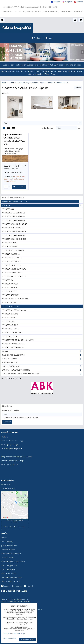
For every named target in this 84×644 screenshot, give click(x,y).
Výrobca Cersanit (10, 247)
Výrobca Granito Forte (13, 273)
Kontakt (4, 538)
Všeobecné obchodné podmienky (13, 562)
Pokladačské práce (8, 550)
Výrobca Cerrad (10, 243)
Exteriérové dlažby (42, 366)
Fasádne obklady (42, 363)
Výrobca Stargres (11, 329)
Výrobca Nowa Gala (11, 303)
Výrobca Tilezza (10, 336)
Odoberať (7, 422)
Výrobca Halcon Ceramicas (15, 276)
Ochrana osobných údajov (10, 581)
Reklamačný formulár (9, 570)
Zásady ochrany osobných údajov (14, 634)
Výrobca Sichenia (10, 325)
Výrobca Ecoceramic (12, 261)
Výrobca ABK (8, 209)
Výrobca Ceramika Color (14, 217)
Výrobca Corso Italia (12, 258)
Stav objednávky (7, 542)
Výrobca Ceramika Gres (13, 228)
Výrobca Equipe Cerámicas (14, 269)
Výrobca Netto (9, 291)
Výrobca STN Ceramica (12, 333)
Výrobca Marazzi (10, 284)
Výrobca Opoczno (10, 306)
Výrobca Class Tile (11, 254)
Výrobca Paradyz (10, 314)
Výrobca (42, 205)
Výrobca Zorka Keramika (14, 344)
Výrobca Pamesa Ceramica (14, 310)
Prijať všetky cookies (27, 639)
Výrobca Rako (9, 321)
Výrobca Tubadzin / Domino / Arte (18, 340)
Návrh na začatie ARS (9, 574)
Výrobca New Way (10, 295)
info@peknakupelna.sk (14, 449)
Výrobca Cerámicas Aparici (14, 239)
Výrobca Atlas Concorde (14, 213)
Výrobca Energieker (11, 265)
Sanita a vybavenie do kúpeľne (42, 370)
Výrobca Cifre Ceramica (13, 250)
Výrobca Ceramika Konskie (14, 232)
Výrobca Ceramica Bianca (14, 220)
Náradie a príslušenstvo (42, 355)
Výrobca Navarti (10, 288)
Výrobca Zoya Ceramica (13, 348)
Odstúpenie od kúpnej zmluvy (12, 578)
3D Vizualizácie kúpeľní (9, 546)
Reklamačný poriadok (9, 566)
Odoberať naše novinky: (11, 410)
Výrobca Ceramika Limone (14, 235)
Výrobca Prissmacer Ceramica (16, 299)
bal (7, 187)
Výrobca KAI (8, 280)
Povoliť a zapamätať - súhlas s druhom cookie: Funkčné (15, 520)
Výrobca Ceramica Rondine (15, 224)
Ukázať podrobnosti (9, 638)
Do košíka (19, 187)
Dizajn (42, 351)
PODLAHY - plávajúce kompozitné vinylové (42, 374)
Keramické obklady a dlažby (42, 202)
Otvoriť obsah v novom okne (15, 527)
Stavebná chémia (42, 359)
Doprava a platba (7, 558)
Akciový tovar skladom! (13, 198)
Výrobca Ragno (9, 318)
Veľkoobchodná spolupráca (11, 554)
